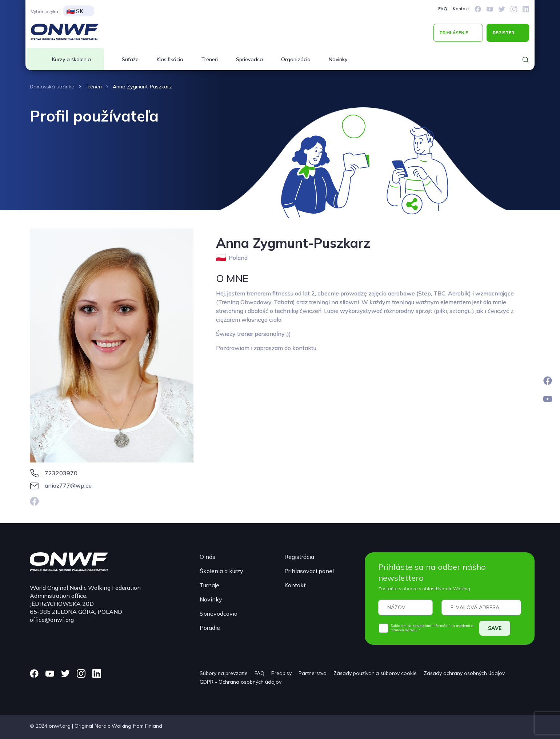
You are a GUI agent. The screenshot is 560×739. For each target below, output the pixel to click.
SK (75, 11)
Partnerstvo (313, 673)
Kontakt (461, 9)
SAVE (495, 628)
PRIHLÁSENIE (454, 33)
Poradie (210, 628)
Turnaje (209, 585)
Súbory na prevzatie (224, 673)
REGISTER (503, 33)
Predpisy (281, 673)
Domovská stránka (52, 87)
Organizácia (296, 59)
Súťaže (130, 59)
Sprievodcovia (219, 613)
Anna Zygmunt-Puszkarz (142, 87)
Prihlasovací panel (309, 571)
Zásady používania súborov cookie (375, 673)
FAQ (443, 9)
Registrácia (299, 557)
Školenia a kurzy (221, 571)
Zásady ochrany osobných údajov (464, 673)
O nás (207, 557)
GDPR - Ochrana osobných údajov (241, 682)
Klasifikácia (170, 59)
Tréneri (210, 59)
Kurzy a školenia (71, 59)
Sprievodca (249, 59)
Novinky (338, 59)
